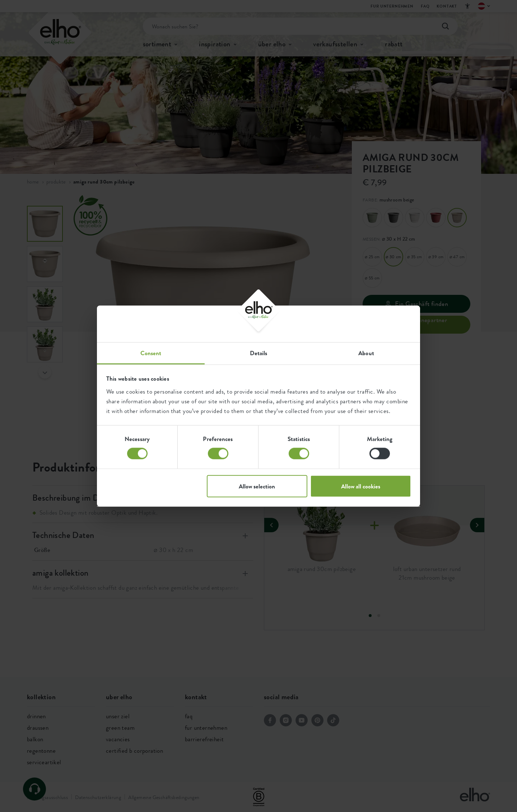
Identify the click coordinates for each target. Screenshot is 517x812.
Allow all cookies (361, 486)
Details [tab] (259, 353)
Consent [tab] (151, 353)
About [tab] (366, 353)
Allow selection (257, 486)
